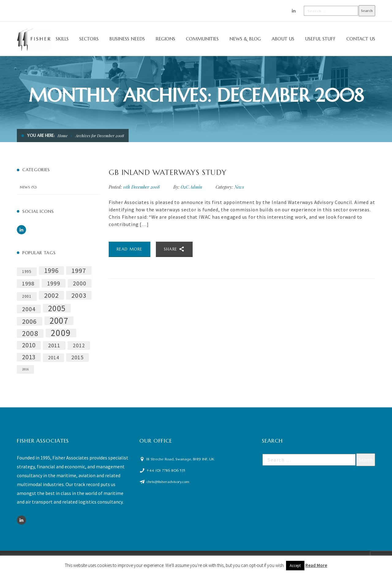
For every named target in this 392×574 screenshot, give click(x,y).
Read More (316, 565)
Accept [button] (295, 566)
